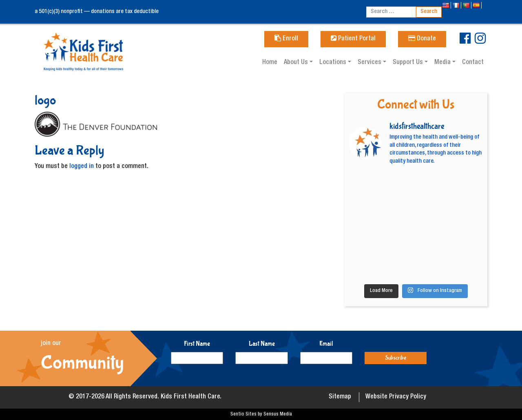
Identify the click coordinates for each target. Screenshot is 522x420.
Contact (473, 63)
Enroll (286, 39)
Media (443, 63)
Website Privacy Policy (396, 397)
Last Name (262, 344)
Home (270, 63)
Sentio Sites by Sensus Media (261, 414)
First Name (197, 344)
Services (370, 63)
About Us (297, 63)
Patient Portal (353, 39)
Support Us (409, 63)
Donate (422, 39)
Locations (334, 63)
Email (326, 344)
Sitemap (340, 397)
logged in (82, 167)
